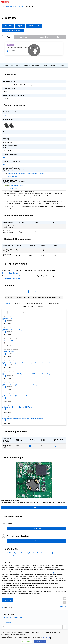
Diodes (21, 7)
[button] (66, 2)
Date (28, 312)
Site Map (63, 607)
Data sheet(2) (17, 303)
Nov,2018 (8, 324)
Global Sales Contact (11, 273)
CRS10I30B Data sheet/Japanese (15, 319)
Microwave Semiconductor (14, 618)
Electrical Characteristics (48, 65)
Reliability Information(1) (53, 303)
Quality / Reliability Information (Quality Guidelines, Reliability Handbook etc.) (29, 553)
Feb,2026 (8, 412)
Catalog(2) (41, 306)
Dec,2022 (8, 379)
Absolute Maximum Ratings (31, 65)
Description (5, 65)
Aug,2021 (8, 390)
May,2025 (8, 368)
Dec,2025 (8, 423)
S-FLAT (8, 116)
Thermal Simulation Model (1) (34, 303)
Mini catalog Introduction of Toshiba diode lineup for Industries (24, 418)
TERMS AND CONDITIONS (28, 635)
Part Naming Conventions (12, 556)
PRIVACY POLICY (13, 635)
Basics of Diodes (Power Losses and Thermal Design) (21, 385)
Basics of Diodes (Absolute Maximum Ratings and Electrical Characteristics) (28, 363)
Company (9, 622)
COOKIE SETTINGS (43, 635)
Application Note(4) (29, 306)
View (4, 158)
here (56, 573)
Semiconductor (11, 7)
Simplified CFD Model (11, 341)
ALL (8, 37)
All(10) (8, 303)
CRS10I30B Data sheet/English (14, 330)
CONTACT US (56, 635)
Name (4, 312)
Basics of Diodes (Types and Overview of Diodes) (20, 396)
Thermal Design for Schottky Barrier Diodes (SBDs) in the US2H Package (27, 374)
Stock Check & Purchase (12, 278)
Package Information (16, 65)
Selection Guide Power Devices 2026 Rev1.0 (18, 407)
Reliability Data (9, 352)
